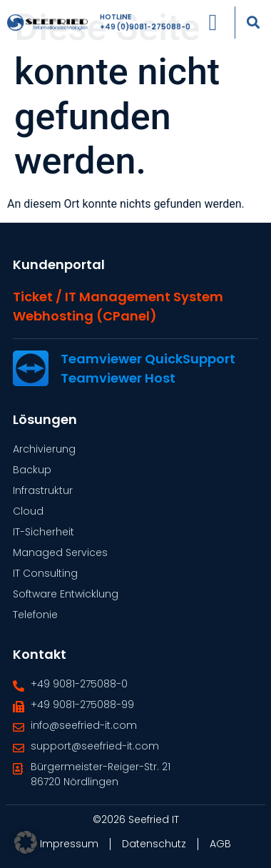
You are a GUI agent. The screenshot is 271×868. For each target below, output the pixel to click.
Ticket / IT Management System (118, 297)
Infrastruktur (43, 490)
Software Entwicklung (66, 594)
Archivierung (44, 449)
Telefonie (35, 615)
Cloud (28, 511)
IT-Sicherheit (44, 532)
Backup (32, 470)
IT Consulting (45, 573)
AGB (220, 844)
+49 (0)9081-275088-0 (145, 23)
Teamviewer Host (118, 378)
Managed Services (60, 552)
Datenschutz (154, 844)
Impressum (69, 844)
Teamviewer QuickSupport (148, 359)
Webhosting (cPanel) (85, 316)
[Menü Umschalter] (213, 19)
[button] (253, 18)
